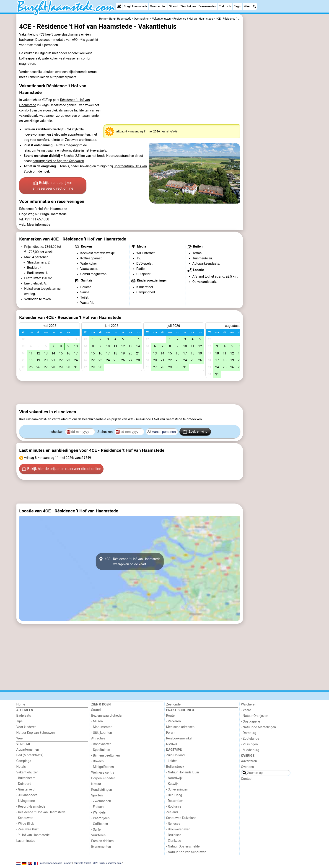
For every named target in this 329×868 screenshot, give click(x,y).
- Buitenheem (26, 778)
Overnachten (158, 6)
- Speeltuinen (101, 750)
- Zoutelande (250, 739)
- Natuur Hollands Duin (183, 772)
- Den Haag (174, 795)
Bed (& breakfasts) (30, 755)
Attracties (98, 738)
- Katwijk (172, 784)
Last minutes (26, 841)
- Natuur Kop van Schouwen (186, 852)
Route (170, 716)
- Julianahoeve (27, 795)
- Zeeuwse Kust (28, 829)
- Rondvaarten (101, 744)
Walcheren (249, 704)
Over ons (247, 767)
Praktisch (225, 6)
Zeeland (172, 812)
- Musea (97, 721)
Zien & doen (188, 6)
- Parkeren (174, 721)
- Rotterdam (175, 801)
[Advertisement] (279, 119)
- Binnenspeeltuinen (105, 756)
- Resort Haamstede (31, 807)
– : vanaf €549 (58, 458)
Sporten (97, 795)
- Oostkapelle (250, 722)
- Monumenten (102, 727)
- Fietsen (97, 807)
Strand (173, 6)
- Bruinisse (174, 835)
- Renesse (173, 824)
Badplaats (24, 716)
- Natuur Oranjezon (255, 716)
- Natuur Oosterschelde (183, 846)
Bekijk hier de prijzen (53, 186)
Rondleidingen (102, 790)
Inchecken (56, 432)
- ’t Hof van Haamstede (33, 835)
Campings (24, 761)
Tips (20, 721)
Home (21, 704)
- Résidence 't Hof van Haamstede (41, 812)
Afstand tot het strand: (209, 277)
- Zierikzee (174, 841)
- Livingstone (26, 801)
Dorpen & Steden (103, 778)
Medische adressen (180, 727)
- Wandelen (99, 812)
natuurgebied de (58, 161)
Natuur (96, 784)
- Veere (246, 710)
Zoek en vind (195, 432)
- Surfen (97, 830)
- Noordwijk (174, 778)
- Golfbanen (100, 824)
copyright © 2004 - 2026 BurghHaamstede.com (97, 863)
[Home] (119, 6)
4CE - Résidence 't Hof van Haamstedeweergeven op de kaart (130, 561)
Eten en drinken (102, 841)
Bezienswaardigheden (107, 716)
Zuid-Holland (175, 755)
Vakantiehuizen (28, 772)
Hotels (21, 767)
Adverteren (249, 761)
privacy (68, 863)
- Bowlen (97, 761)
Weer (247, 6)
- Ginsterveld (26, 789)
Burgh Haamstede (136, 6)
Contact (247, 779)
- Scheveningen (177, 789)
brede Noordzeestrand (113, 156)
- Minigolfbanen (102, 767)
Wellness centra (103, 773)
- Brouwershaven (178, 829)
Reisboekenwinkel (179, 738)
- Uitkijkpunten (102, 733)
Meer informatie (39, 225)
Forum (171, 733)
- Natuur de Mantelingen (258, 727)
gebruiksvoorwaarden (51, 863)
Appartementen (28, 750)
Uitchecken (105, 432)
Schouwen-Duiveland (181, 818)
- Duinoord (24, 784)
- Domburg (249, 733)
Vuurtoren (98, 835)
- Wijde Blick (25, 824)
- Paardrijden (100, 818)
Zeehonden (174, 704)
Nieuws (172, 744)
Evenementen (207, 6)
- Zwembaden (101, 801)
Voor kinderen (27, 727)
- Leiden (172, 761)
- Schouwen (25, 818)
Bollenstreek (175, 767)
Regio (237, 6)
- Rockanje (174, 807)
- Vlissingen (249, 744)
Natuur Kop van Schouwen (36, 733)
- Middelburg (250, 750)
